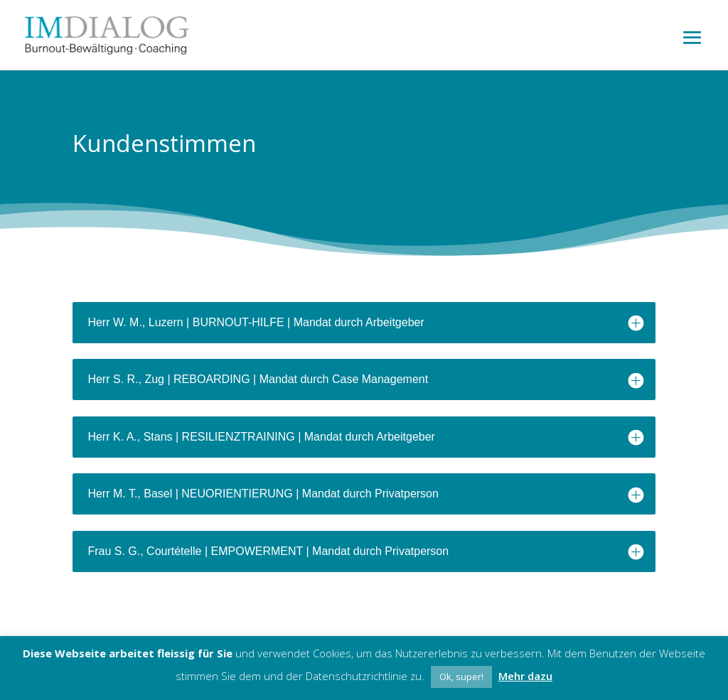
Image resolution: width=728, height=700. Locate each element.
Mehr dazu (525, 676)
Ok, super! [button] (461, 677)
